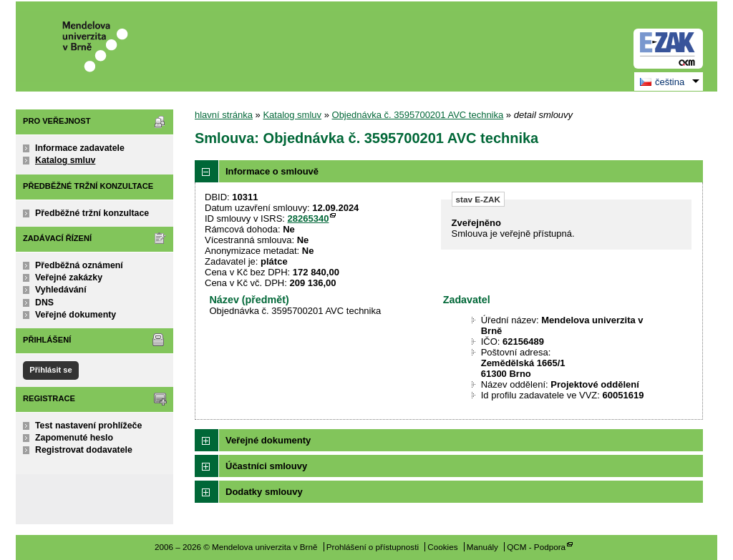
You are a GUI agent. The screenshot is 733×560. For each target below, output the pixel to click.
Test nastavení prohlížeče (88, 426)
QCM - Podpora (536, 547)
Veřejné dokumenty (76, 315)
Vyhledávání (61, 290)
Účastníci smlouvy (266, 466)
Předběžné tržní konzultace (92, 213)
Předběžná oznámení (79, 265)
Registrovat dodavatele (84, 450)
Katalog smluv (65, 160)
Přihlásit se (50, 370)
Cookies (442, 547)
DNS (44, 303)
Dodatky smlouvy (264, 492)
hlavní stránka (224, 115)
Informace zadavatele (80, 148)
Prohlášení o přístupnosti (373, 547)
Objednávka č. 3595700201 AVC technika (418, 115)
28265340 (309, 218)
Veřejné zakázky (69, 277)
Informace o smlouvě (272, 171)
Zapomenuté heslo (74, 438)
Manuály (482, 547)
